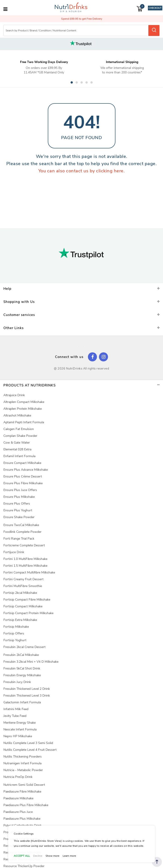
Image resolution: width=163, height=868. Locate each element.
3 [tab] (82, 82)
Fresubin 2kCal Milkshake (21, 655)
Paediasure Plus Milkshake (22, 819)
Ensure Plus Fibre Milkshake (23, 483)
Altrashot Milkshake (17, 415)
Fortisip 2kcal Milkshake (20, 593)
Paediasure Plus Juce (18, 812)
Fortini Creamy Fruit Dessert (23, 579)
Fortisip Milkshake (16, 627)
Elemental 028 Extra (17, 449)
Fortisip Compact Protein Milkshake (28, 613)
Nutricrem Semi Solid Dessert (24, 785)
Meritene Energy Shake (20, 723)
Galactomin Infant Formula (22, 702)
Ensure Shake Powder (19, 517)
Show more (52, 856)
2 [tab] (77, 82)
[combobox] (76, 30)
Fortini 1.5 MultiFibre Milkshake (25, 566)
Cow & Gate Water (17, 443)
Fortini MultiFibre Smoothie (23, 586)
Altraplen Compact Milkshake (24, 402)
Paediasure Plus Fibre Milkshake (26, 805)
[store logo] (71, 8)
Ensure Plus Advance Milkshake (26, 470)
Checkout (155, 8)
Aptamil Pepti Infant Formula (24, 422)
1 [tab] (72, 82)
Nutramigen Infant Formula (22, 763)
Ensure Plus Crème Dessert (23, 476)
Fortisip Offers (14, 633)
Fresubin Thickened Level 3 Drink (27, 696)
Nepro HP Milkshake (18, 736)
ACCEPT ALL (22, 856)
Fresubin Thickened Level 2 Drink (27, 689)
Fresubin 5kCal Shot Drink (22, 668)
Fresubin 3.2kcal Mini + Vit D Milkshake (31, 662)
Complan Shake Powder (20, 436)
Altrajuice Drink (14, 395)
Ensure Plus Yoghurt (18, 510)
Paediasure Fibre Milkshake (22, 792)
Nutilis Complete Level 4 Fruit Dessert (30, 750)
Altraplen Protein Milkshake (23, 409)
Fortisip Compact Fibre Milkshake (27, 600)
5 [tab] (92, 82)
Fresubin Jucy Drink (17, 682)
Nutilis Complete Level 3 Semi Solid (28, 743)
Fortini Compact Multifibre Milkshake (29, 572)
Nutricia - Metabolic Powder (23, 770)
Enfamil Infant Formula (19, 456)
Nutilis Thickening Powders (23, 757)
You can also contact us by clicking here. (82, 171)
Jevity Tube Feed (15, 716)
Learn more (69, 856)
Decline (38, 856)
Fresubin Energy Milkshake (22, 675)
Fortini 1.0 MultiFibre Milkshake (25, 559)
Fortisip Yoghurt (15, 640)
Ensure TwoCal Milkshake (21, 525)
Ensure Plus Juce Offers (20, 490)
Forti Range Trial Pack (19, 539)
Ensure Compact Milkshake (22, 463)
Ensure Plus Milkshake (19, 497)
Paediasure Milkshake (18, 798)
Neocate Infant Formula (20, 729)
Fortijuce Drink (14, 552)
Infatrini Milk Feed (16, 709)
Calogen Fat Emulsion (19, 429)
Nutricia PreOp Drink (18, 777)
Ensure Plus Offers (17, 504)
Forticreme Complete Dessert (24, 545)
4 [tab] (87, 82)
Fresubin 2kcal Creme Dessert (24, 647)
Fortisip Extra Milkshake (20, 620)
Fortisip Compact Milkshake (23, 606)
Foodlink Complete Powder (22, 532)
